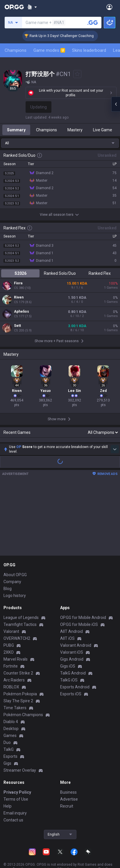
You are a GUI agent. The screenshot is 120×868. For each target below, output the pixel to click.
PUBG (9, 621)
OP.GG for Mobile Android (83, 593)
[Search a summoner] (93, 23)
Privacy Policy (17, 768)
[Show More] (32, 7)
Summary (16, 130)
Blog (8, 564)
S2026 (20, 273)
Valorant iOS (72, 628)
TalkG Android (73, 649)
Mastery (75, 130)
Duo (7, 718)
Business (68, 768)
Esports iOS (71, 670)
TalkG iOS (69, 656)
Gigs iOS (68, 642)
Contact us (13, 796)
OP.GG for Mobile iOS (79, 600)
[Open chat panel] (116, 104)
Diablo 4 (11, 697)
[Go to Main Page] (14, 7)
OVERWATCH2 (17, 614)
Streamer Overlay (20, 746)
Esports (10, 732)
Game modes (49, 50)
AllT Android (71, 607)
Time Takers (15, 683)
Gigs (7, 739)
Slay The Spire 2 (18, 677)
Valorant (11, 607)
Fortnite (11, 642)
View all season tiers (60, 215)
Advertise (69, 775)
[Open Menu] (109, 7)
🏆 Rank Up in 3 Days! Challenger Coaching (68, 36)
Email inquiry (15, 789)
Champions (16, 50)
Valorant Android (76, 621)
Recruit (67, 782)
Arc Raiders (14, 656)
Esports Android (75, 663)
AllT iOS (67, 614)
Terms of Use (16, 775)
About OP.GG (15, 550)
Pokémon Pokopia (20, 670)
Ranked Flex (100, 273)
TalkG (9, 725)
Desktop (11, 704)
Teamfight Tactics (20, 600)
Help (8, 782)
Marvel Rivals (16, 635)
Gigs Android (72, 635)
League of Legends (21, 593)
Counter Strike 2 (18, 649)
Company (12, 557)
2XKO (9, 628)
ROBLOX (11, 663)
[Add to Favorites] (77, 74)
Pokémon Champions (23, 690)
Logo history (15, 571)
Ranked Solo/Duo (60, 273)
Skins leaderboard (89, 50)
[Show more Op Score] (115, 425)
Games (10, 711)
